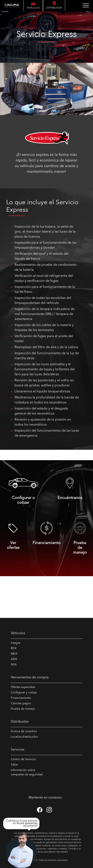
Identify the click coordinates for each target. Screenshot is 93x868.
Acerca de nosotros (24, 731)
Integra (15, 643)
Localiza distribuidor (24, 737)
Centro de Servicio (23, 759)
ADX (14, 659)
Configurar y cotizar (24, 693)
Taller (14, 765)
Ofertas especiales (23, 687)
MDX (14, 654)
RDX (14, 648)
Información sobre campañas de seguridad (27, 772)
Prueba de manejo (23, 709)
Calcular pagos (21, 703)
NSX (14, 665)
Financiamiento (21, 698)
